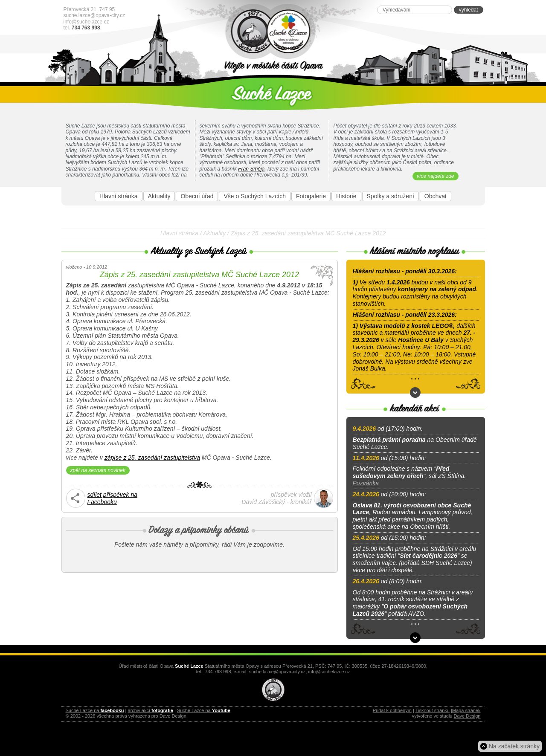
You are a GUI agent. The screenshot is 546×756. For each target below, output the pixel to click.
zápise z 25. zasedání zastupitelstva (152, 458)
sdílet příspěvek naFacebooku (113, 498)
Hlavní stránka (118, 196)
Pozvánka (366, 483)
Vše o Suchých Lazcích (255, 196)
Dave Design (467, 716)
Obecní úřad (197, 196)
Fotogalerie (311, 196)
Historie (346, 196)
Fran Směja (251, 169)
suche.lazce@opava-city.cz (94, 15)
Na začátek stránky (514, 746)
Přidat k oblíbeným (392, 710)
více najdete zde (435, 176)
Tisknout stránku (433, 710)
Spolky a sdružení (391, 196)
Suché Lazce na (95, 710)
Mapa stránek (466, 710)
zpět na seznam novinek (98, 470)
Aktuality (159, 196)
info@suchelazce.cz (86, 22)
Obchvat (436, 196)
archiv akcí (150, 710)
